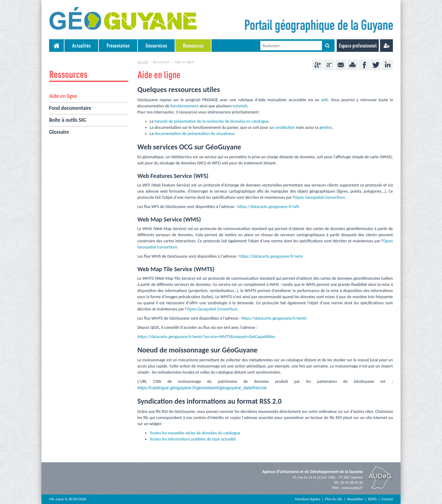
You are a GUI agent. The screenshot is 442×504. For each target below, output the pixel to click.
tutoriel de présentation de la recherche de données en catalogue (212, 121)
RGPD (372, 499)
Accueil (143, 62)
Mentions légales (308, 499)
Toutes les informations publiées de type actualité (193, 439)
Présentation (118, 46)
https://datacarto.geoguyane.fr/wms (271, 256)
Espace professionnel (358, 46)
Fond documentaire (70, 108)
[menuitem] (82, 46)
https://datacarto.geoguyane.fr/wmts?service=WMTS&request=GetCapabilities (206, 337)
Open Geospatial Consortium (320, 197)
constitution (285, 127)
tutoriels (240, 106)
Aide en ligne (63, 96)
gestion (326, 127)
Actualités (81, 46)
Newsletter (355, 499)
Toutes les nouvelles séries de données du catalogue (195, 433)
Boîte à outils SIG (68, 120)
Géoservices (156, 46)
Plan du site (334, 499)
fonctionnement (184, 106)
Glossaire (59, 132)
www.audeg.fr (352, 488)
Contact (387, 499)
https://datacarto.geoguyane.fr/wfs (268, 207)
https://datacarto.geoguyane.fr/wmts (274, 318)
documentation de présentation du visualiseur (194, 134)
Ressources (193, 46)
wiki (325, 100)
